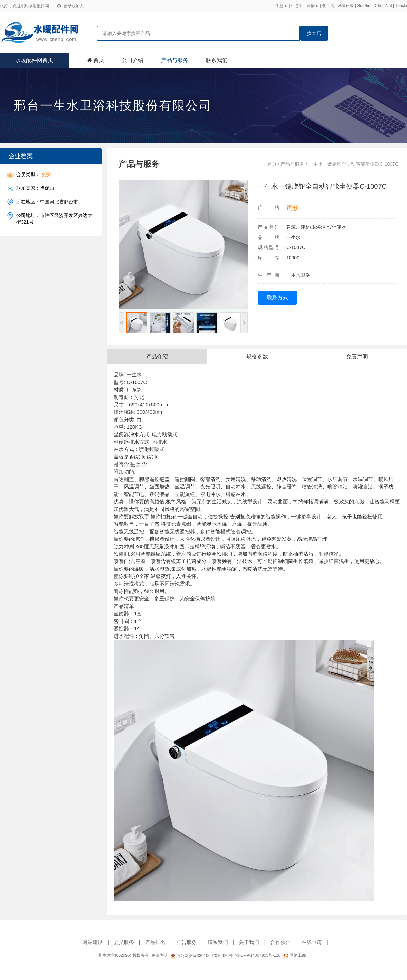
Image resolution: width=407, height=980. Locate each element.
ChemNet (383, 6)
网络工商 (294, 955)
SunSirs (364, 6)
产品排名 (155, 942)
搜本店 (314, 33)
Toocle (401, 6)
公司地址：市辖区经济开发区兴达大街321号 (54, 218)
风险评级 (346, 6)
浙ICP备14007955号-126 (258, 955)
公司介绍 (133, 60)
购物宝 (313, 6)
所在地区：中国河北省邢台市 (47, 202)
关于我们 (249, 942)
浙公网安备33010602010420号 (201, 956)
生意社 (297, 6)
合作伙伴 (280, 942)
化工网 (328, 6)
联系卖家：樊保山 (35, 188)
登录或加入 (74, 6)
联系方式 (277, 298)
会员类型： (34, 175)
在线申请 (312, 942)
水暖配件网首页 (34, 60)
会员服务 (124, 942)
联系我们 (217, 60)
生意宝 (282, 6)
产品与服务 (175, 60)
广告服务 (187, 942)
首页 (99, 60)
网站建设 (93, 942)
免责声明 (159, 955)
